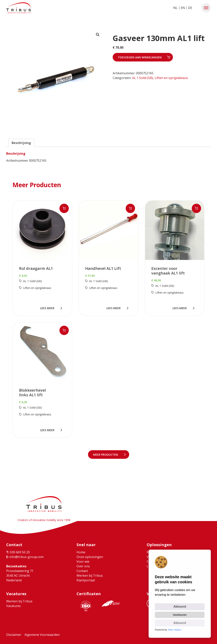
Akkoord (180, 607)
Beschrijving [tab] (21, 143)
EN (183, 8)
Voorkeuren (180, 615)
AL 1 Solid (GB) (143, 78)
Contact (82, 571)
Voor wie (83, 562)
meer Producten (106, 455)
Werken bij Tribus (90, 576)
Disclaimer (14, 635)
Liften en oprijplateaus (171, 78)
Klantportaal (86, 580)
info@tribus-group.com (25, 557)
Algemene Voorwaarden (42, 635)
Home (81, 552)
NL (175, 8)
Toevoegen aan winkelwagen (140, 57)
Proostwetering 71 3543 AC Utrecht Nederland (20, 576)
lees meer (48, 308)
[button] (206, 8)
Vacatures (14, 606)
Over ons (83, 566)
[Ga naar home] (19, 8)
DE (190, 8)
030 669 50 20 (18, 552)
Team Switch (174, 630)
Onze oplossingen (90, 557)
